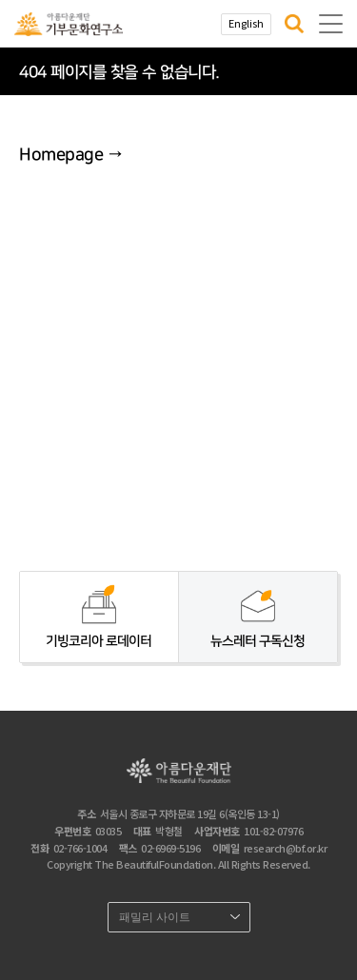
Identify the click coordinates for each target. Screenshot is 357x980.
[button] (294, 24)
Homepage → (70, 155)
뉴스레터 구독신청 (258, 641)
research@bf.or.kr (286, 848)
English (246, 23)
